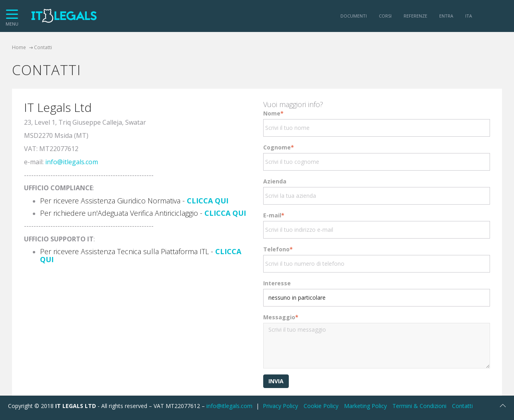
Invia (276, 381)
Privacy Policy (280, 406)
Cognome (279, 147)
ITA (469, 16)
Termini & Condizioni (419, 406)
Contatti (462, 406)
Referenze (415, 16)
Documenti (354, 16)
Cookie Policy (321, 406)
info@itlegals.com (72, 162)
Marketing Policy (365, 406)
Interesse (277, 283)
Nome (273, 113)
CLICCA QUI (208, 201)
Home (19, 47)
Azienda (275, 181)
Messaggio (281, 317)
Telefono (278, 249)
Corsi (385, 16)
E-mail (274, 215)
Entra (446, 16)
